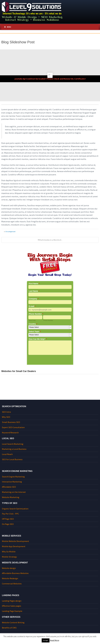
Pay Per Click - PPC (10, 514)
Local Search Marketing (13, 444)
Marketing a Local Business (14, 449)
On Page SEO (8, 524)
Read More (54, 640)
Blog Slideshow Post (18, 42)
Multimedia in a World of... (50, 240)
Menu (7, 27)
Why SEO (6, 417)
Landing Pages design (12, 601)
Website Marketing (11, 497)
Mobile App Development (14, 546)
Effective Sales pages (12, 606)
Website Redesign (10, 578)
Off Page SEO (8, 519)
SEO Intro (6, 412)
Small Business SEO (11, 422)
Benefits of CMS (9, 628)
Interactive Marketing (12, 482)
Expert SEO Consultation (13, 427)
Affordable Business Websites (15, 573)
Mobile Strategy (9, 557)
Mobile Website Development (15, 541)
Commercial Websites (12, 584)
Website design (9, 568)
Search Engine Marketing (13, 477)
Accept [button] (46, 640)
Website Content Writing (13, 623)
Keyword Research (10, 433)
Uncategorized (10, 232)
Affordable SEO (9, 487)
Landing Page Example (12, 611)
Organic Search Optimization (15, 509)
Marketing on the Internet (14, 492)
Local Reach (7, 454)
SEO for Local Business (12, 459)
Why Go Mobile (9, 552)
